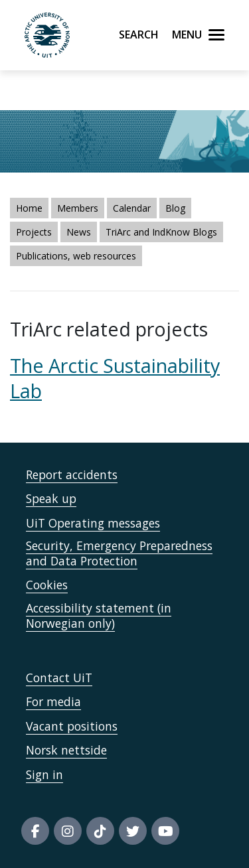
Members (78, 208)
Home (29, 208)
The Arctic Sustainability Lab (115, 378)
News (79, 232)
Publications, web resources (76, 256)
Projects (34, 232)
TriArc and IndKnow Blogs (161, 232)
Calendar (132, 208)
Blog (175, 208)
